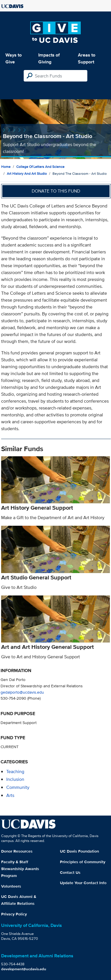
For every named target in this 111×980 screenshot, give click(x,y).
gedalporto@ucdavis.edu (22, 692)
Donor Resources (17, 851)
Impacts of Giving (49, 58)
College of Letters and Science (40, 167)
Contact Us (70, 872)
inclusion (15, 779)
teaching (15, 772)
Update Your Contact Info (83, 883)
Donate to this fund (56, 191)
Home (6, 167)
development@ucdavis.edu (24, 969)
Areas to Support (87, 58)
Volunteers (11, 886)
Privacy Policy (14, 914)
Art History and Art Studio (27, 173)
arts (10, 795)
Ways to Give (14, 58)
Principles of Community (83, 862)
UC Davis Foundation (79, 851)
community (18, 787)
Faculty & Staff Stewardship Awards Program (20, 869)
